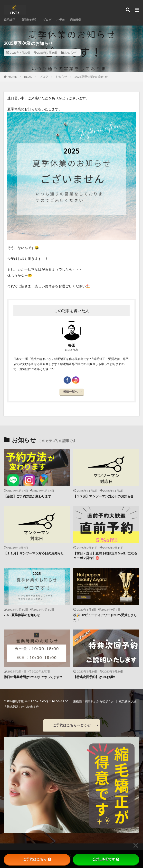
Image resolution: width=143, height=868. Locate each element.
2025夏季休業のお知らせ (91, 77)
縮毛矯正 (10, 20)
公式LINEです (106, 859)
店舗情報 (76, 20)
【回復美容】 (29, 20)
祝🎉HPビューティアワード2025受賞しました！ (105, 617)
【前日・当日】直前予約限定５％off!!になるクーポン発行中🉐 (105, 556)
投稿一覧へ (70, 392)
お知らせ (70, 52)
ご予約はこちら (37, 859)
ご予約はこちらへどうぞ (72, 725)
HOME (12, 77)
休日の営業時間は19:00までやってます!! (33, 677)
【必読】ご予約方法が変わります (27, 496)
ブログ (47, 20)
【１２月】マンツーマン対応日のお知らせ (103, 496)
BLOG (28, 77)
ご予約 (61, 20)
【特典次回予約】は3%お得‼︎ (94, 677)
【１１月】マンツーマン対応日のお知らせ (34, 553)
